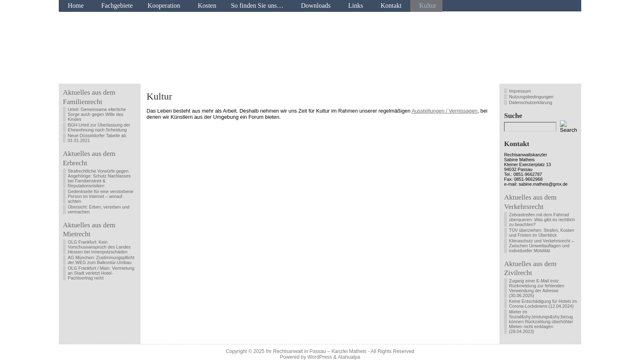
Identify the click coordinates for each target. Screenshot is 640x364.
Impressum (520, 91)
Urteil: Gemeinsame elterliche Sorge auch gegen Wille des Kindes (97, 114)
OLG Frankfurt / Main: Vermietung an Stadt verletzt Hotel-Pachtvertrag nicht (101, 273)
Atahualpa (349, 357)
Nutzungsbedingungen (531, 97)
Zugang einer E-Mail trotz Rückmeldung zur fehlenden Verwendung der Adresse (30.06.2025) (537, 288)
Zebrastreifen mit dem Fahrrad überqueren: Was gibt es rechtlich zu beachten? (542, 220)
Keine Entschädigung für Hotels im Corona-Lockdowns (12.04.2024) (543, 304)
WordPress (320, 357)
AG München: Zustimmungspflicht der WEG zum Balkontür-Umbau (101, 260)
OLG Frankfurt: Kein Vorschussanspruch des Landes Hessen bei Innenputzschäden (99, 247)
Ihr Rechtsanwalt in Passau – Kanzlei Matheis (316, 351)
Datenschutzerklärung (531, 102)
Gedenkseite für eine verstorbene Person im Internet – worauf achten (101, 196)
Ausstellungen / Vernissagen (444, 111)
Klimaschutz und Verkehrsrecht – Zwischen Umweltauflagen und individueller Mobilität (541, 246)
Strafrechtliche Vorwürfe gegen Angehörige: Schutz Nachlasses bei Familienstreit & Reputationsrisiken (99, 178)
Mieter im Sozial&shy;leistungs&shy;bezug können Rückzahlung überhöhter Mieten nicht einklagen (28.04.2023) (541, 322)
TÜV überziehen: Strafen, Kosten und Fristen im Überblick (542, 233)
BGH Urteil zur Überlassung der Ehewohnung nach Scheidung (99, 127)
